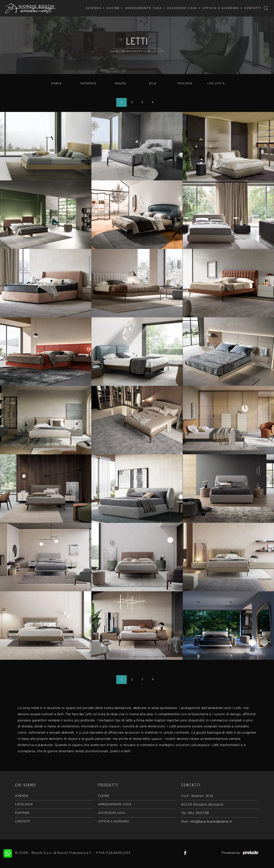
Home (114, 51)
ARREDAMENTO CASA (115, 804)
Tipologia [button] (185, 83)
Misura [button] (121, 83)
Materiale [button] (88, 83)
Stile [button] (153, 83)
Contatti (253, 8)
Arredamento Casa (144, 8)
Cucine (113, 8)
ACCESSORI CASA (112, 813)
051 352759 (198, 813)
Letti (160, 51)
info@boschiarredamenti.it (211, 822)
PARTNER (22, 813)
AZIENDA (22, 796)
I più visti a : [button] (217, 83)
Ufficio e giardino (221, 8)
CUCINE (104, 796)
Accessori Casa (182, 8)
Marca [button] (56, 83)
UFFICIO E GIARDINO (113, 821)
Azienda (94, 8)
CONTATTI (22, 821)
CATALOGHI (24, 804)
